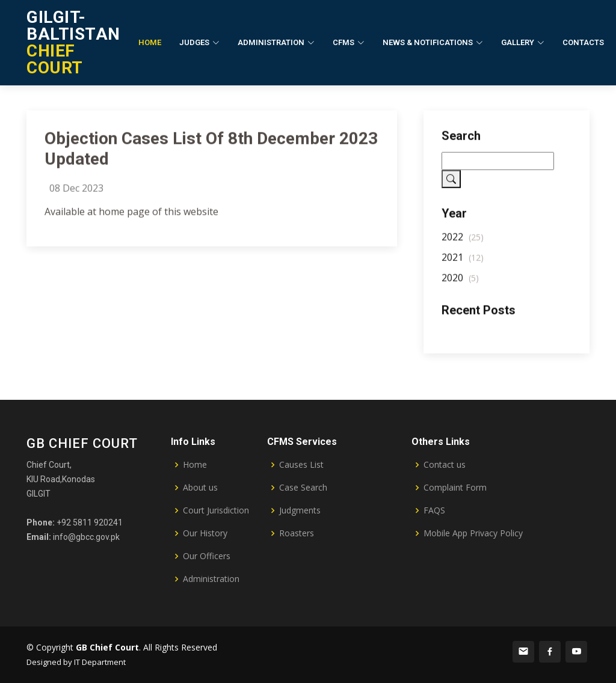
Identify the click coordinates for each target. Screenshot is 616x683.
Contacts (583, 42)
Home (150, 42)
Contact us (445, 465)
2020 (460, 282)
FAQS (434, 510)
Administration (211, 579)
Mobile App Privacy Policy (473, 533)
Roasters (297, 533)
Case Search (303, 488)
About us (200, 488)
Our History (205, 533)
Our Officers (207, 556)
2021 (463, 262)
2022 (463, 241)
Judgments (300, 510)
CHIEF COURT (73, 42)
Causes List (301, 465)
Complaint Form (455, 488)
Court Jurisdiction (216, 510)
